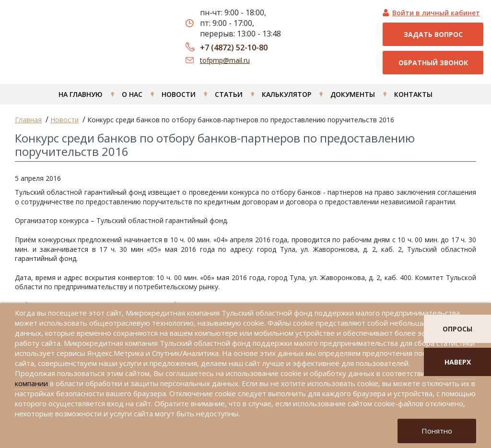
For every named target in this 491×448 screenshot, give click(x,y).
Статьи (229, 99)
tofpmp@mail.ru (225, 60)
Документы (353, 99)
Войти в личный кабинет (436, 13)
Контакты (413, 99)
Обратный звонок (433, 63)
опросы (457, 329)
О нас (132, 99)
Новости (179, 99)
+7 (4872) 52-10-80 (234, 47)
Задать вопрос (433, 34)
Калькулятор (286, 99)
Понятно (437, 431)
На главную (81, 99)
